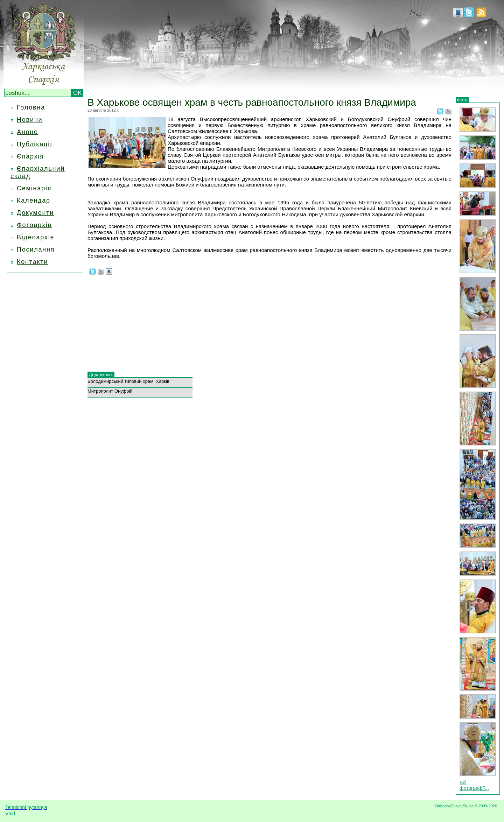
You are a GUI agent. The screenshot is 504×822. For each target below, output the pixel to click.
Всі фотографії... (474, 785)
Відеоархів (36, 237)
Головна (31, 107)
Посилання (36, 250)
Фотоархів (34, 225)
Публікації (35, 144)
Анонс (27, 132)
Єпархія (30, 156)
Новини (30, 120)
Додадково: (101, 375)
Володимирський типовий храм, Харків (128, 381)
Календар (34, 201)
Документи (35, 213)
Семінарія (34, 188)
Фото (462, 100)
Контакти (32, 262)
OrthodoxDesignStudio (454, 806)
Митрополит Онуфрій (110, 391)
